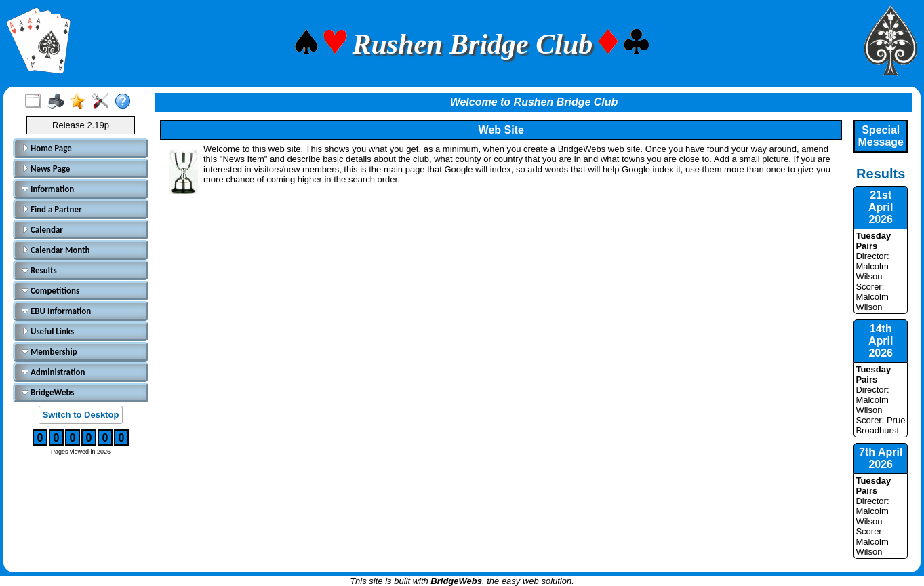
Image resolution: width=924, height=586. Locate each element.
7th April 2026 (881, 458)
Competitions (51, 291)
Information (48, 189)
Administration (53, 372)
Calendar (42, 230)
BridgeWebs (48, 392)
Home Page (47, 148)
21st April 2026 (881, 207)
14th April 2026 (881, 341)
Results (39, 270)
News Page (46, 169)
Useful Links (48, 331)
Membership (49, 352)
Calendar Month (56, 250)
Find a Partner (52, 209)
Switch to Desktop (81, 415)
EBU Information (56, 311)
